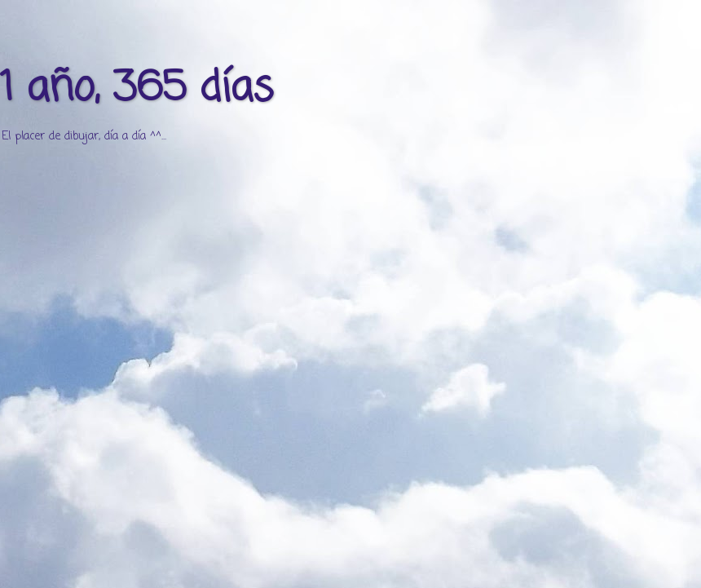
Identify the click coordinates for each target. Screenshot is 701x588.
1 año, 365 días (137, 89)
